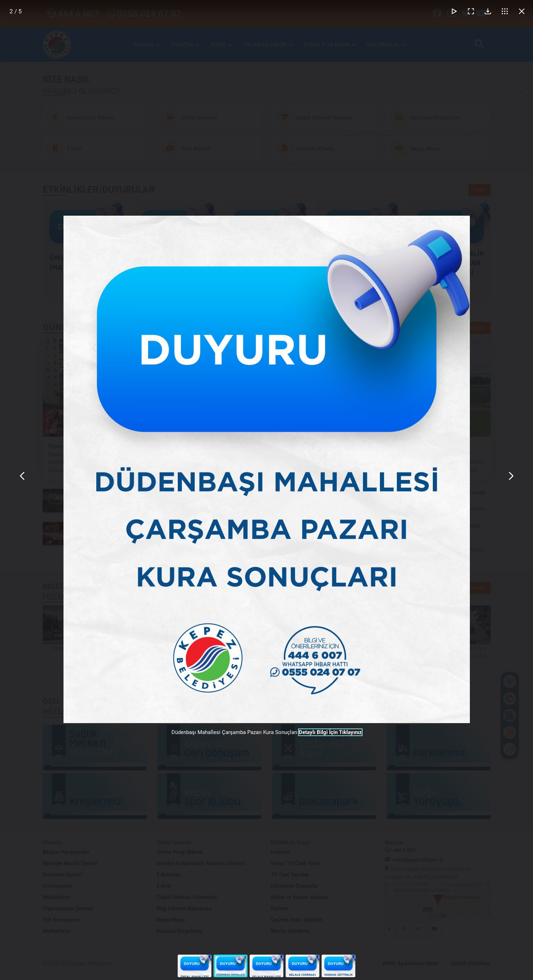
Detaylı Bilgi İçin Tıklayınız (330, 732)
